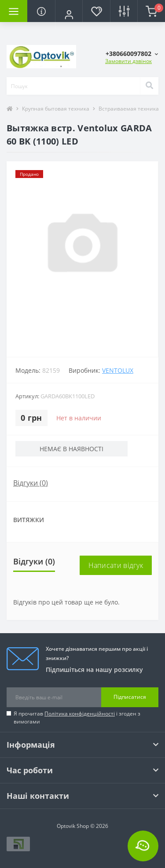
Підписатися (130, 697)
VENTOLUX (118, 370)
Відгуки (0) (31, 483)
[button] (69, 15)
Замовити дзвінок (128, 61)
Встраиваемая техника (129, 109)
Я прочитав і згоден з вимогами (77, 718)
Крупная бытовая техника (56, 109)
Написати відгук (116, 565)
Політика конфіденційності (80, 714)
